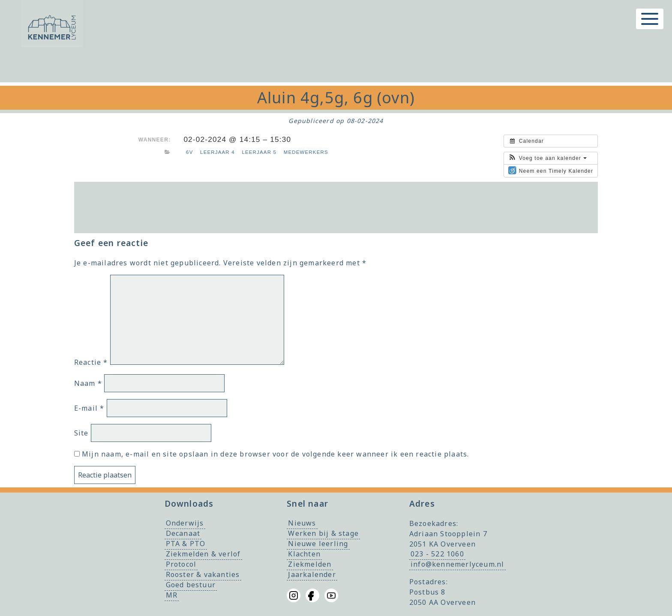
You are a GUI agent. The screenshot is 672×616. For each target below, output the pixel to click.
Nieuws (302, 523)
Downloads (189, 503)
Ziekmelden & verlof (203, 554)
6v (189, 152)
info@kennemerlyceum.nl (457, 565)
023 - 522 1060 (437, 554)
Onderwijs (185, 523)
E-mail (89, 408)
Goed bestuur (191, 585)
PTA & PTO (186, 544)
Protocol (181, 565)
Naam (88, 383)
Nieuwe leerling (318, 544)
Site (81, 433)
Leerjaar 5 (259, 152)
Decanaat (183, 534)
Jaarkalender (312, 575)
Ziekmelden (310, 565)
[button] (547, 158)
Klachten (304, 554)
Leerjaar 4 (217, 152)
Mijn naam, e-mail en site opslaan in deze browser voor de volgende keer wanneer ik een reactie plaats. (275, 454)
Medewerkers (306, 152)
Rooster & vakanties (203, 575)
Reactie (91, 362)
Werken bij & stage (323, 534)
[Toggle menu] (650, 19)
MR (172, 595)
